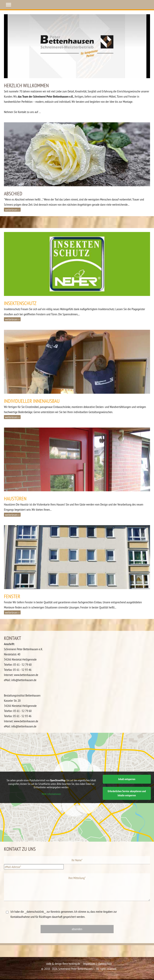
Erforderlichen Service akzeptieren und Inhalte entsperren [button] (127, 793)
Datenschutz (105, 964)
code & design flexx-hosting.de (63, 964)
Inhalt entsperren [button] (127, 779)
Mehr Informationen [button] (51, 794)
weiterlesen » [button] (12, 210)
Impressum (89, 964)
